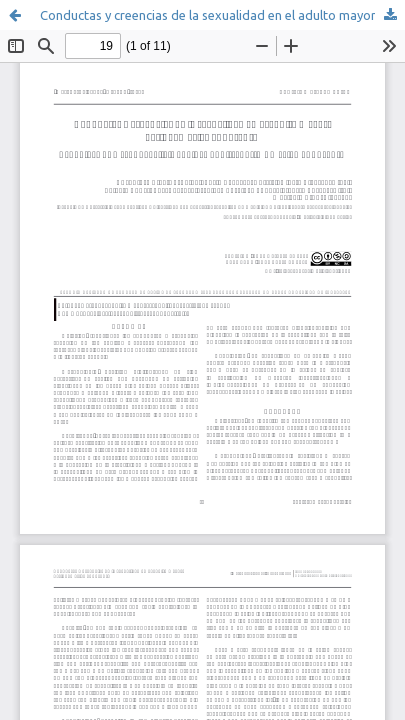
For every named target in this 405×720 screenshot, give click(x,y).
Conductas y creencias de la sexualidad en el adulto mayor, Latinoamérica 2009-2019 (222, 15)
